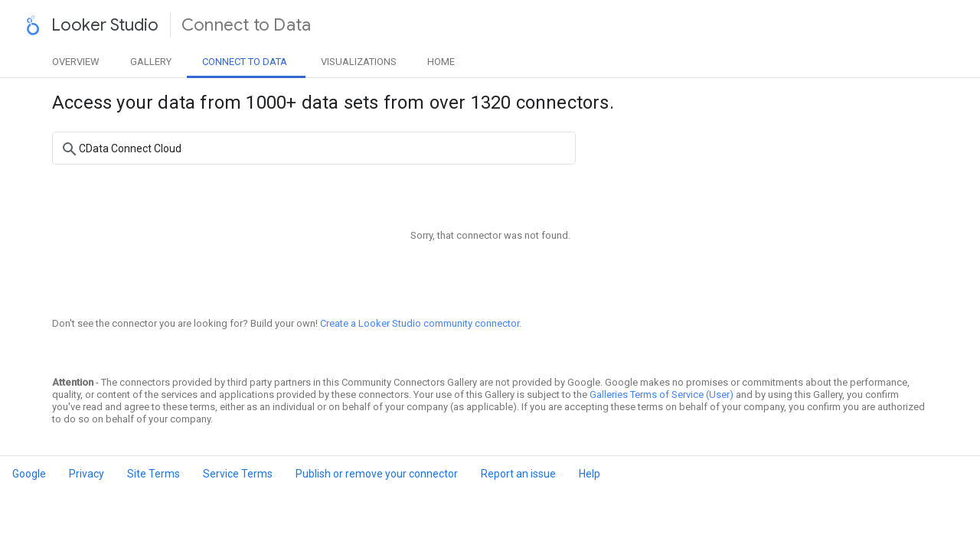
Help (590, 474)
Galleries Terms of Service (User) (661, 395)
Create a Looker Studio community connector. (421, 323)
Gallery (151, 62)
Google (29, 474)
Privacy (87, 474)
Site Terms (154, 474)
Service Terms (238, 474)
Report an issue (518, 474)
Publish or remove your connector (377, 474)
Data (245, 62)
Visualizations (359, 62)
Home (441, 62)
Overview (76, 62)
